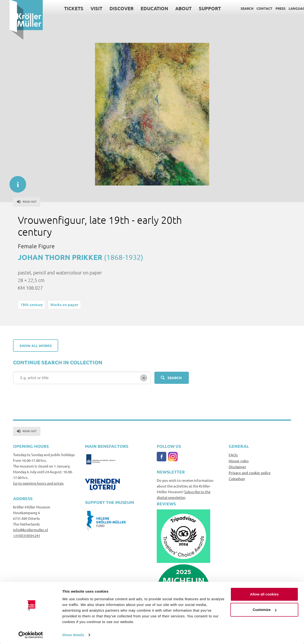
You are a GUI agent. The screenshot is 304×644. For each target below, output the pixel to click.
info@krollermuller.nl (31, 530)
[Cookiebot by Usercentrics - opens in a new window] (31, 635)
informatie (15, 182)
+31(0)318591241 (27, 535)
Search (237, 8)
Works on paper (64, 304)
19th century (32, 304)
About (174, 8)
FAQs (233, 455)
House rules (239, 461)
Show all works (36, 346)
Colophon (237, 478)
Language (288, 8)
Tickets (64, 8)
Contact (255, 8)
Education (145, 8)
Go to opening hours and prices (38, 483)
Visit (87, 8)
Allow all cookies (264, 594)
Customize (265, 609)
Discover (112, 8)
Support (200, 8)
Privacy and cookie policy (250, 473)
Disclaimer (237, 467)
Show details (73, 635)
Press (271, 8)
